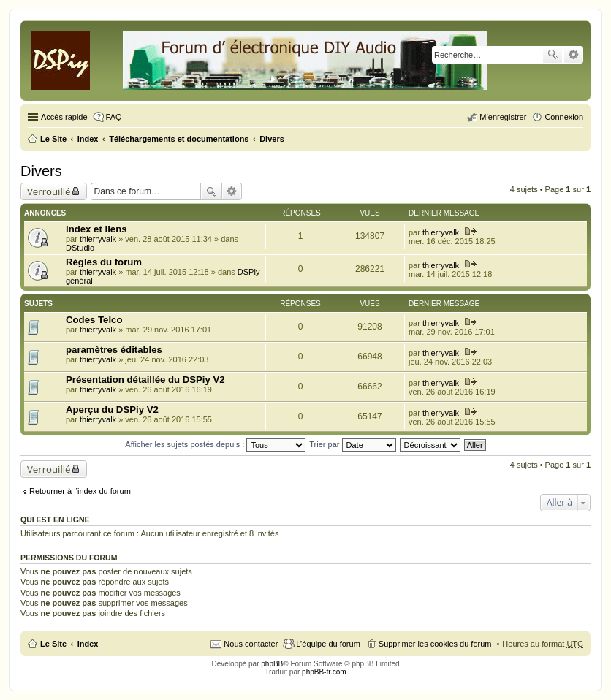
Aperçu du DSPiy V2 (112, 410)
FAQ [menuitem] (114, 117)
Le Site (53, 644)
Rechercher (553, 55)
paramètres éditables (114, 350)
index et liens (96, 229)
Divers (41, 171)
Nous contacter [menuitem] (251, 644)
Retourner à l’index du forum (80, 491)
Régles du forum (104, 262)
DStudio (80, 248)
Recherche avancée (573, 55)
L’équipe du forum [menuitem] (328, 644)
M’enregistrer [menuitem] (503, 117)
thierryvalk (98, 239)
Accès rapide (64, 117)
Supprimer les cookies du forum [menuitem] (435, 644)
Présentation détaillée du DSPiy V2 (145, 380)
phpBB (272, 664)
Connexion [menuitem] (564, 117)
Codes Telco (94, 320)
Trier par (352, 444)
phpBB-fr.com (324, 672)
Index (88, 644)
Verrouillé (49, 191)
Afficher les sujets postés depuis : (215, 444)
